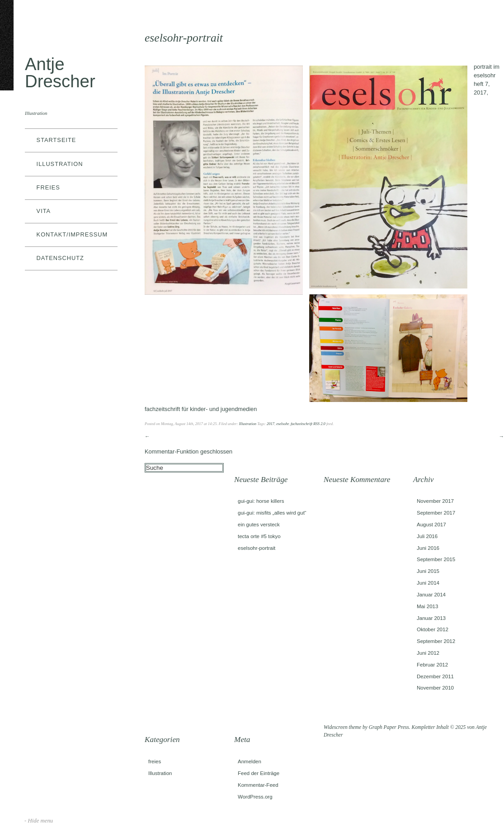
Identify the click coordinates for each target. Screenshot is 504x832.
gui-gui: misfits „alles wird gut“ (272, 513)
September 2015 (436, 559)
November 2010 (435, 688)
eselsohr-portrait (257, 548)
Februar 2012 (432, 665)
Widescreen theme (342, 727)
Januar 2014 (431, 595)
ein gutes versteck (259, 525)
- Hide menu (39, 821)
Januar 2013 (431, 618)
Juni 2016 (428, 548)
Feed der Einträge (259, 773)
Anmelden (250, 761)
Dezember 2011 (435, 676)
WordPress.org (255, 797)
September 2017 (436, 513)
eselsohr (282, 424)
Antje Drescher (60, 73)
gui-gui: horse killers (261, 501)
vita (44, 211)
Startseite (57, 140)
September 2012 (436, 641)
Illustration (60, 164)
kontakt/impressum (72, 234)
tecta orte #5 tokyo (259, 536)
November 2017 (435, 501)
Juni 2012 (428, 653)
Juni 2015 (428, 571)
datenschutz (60, 258)
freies (48, 187)
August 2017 (431, 525)
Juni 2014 (428, 583)
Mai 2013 (427, 606)
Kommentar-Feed (258, 785)
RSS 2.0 (319, 424)
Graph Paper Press (389, 727)
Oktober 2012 (433, 629)
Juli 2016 (427, 536)
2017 (271, 424)
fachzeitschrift (301, 424)
